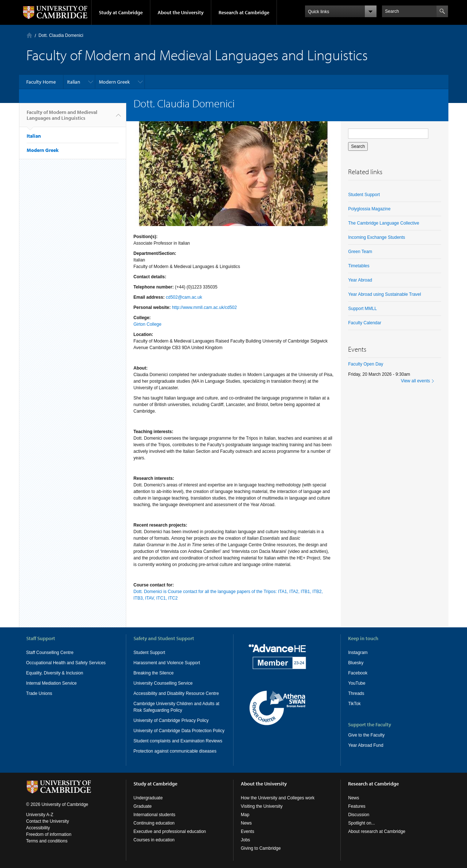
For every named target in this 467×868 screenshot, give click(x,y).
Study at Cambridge (121, 12)
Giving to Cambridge (261, 848)
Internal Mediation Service (52, 683)
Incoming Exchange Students (377, 237)
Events (248, 831)
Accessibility (38, 828)
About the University (181, 12)
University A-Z (40, 815)
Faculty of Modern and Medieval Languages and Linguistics (62, 118)
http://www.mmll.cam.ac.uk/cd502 (204, 307)
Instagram (358, 653)
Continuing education (154, 823)
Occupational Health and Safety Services (66, 663)
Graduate (143, 806)
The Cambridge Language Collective (384, 223)
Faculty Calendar (365, 323)
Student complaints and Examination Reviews (178, 741)
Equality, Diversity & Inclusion (55, 673)
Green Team (360, 252)
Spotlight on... (361, 823)
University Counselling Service (163, 683)
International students (155, 815)
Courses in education (154, 840)
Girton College (148, 324)
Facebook (358, 673)
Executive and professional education (170, 831)
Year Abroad (360, 280)
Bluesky (356, 663)
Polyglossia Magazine (369, 209)
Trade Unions (39, 693)
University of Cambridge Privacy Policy (171, 720)
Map (245, 815)
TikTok (354, 704)
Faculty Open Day (366, 364)
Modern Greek (114, 82)
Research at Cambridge (244, 12)
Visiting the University (262, 806)
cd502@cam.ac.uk (184, 297)
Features (357, 806)
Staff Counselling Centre (50, 653)
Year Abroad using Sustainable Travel (385, 294)
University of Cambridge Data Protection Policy (179, 731)
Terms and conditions (47, 841)
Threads (356, 693)
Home (29, 35)
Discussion (359, 815)
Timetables (359, 266)
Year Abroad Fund (366, 745)
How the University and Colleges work (278, 798)
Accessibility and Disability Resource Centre (176, 693)
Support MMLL (362, 309)
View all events (416, 381)
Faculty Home (41, 82)
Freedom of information (49, 834)
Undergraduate (148, 798)
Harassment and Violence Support (167, 663)
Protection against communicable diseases (175, 751)
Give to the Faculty (366, 735)
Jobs (245, 840)
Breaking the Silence (154, 673)
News (246, 823)
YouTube (357, 683)
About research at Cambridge (377, 831)
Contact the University (48, 821)
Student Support (364, 195)
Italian (74, 82)
